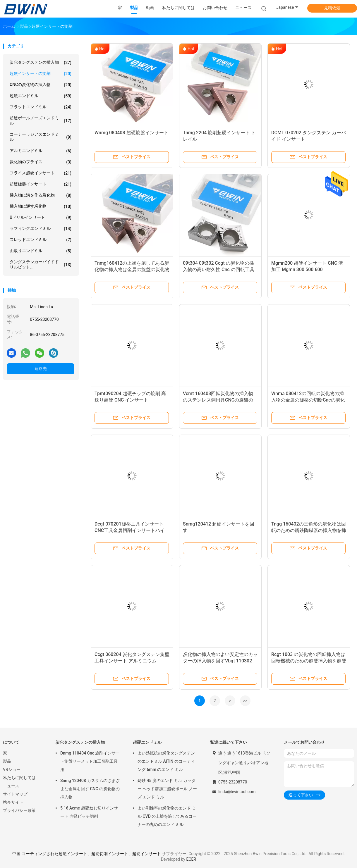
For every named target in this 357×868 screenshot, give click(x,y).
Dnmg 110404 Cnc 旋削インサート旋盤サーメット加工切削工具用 (90, 761)
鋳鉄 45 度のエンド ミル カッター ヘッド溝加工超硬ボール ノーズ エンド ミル (167, 789)
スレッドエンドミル (41, 240)
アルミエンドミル (41, 151)
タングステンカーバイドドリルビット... (41, 264)
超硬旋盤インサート (41, 184)
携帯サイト (13, 802)
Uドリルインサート (41, 218)
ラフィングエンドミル (41, 229)
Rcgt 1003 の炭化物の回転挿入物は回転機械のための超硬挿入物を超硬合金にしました (309, 661)
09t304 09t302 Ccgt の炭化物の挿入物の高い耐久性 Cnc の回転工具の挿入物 (219, 269)
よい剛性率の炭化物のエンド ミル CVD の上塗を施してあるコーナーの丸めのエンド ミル (167, 816)
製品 (7, 761)
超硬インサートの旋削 (41, 74)
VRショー (12, 769)
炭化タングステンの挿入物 (41, 63)
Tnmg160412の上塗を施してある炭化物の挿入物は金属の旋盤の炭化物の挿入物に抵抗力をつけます (132, 269)
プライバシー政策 (19, 810)
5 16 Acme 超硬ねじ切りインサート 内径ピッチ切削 (89, 812)
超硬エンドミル (41, 96)
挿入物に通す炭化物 (41, 206)
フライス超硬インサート (41, 173)
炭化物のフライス (41, 162)
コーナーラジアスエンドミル (41, 137)
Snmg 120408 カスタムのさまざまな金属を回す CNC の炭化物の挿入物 (90, 789)
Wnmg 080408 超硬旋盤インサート (132, 133)
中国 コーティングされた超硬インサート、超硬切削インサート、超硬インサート (86, 854)
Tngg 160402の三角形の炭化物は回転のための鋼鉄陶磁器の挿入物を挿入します (309, 530)
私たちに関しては (19, 778)
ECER (191, 859)
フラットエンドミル (41, 107)
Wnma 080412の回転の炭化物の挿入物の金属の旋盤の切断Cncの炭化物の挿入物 (308, 400)
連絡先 (41, 368)
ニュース (11, 786)
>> (245, 701)
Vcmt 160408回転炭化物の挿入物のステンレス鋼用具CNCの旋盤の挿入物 (218, 400)
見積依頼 (332, 8)
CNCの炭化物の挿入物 (41, 85)
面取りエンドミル (41, 251)
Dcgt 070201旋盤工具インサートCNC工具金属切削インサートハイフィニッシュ (130, 530)
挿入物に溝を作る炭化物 (41, 195)
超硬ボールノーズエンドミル (41, 120)
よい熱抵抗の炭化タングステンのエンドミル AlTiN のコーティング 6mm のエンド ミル (166, 761)
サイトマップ (15, 794)
